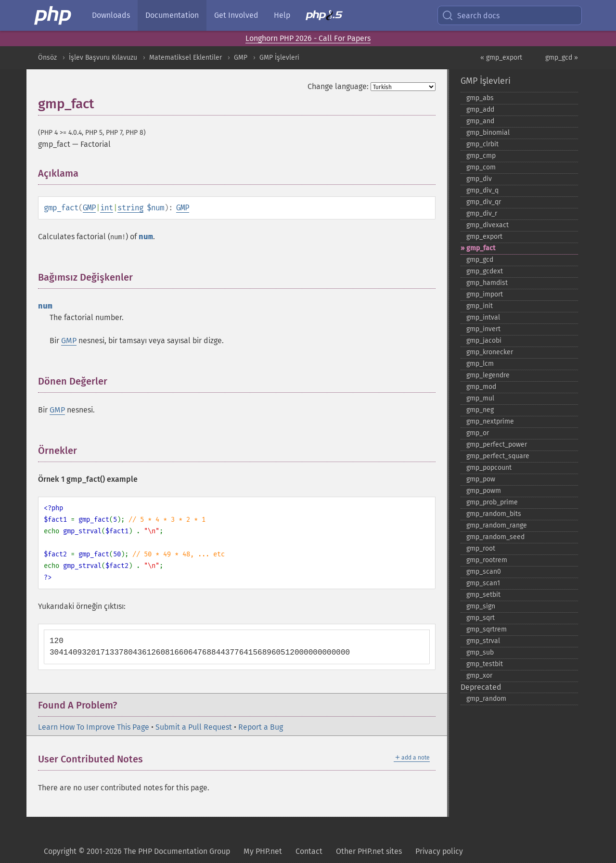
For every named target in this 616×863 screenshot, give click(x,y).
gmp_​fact (481, 248)
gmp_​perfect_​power (497, 444)
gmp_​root (481, 548)
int (107, 208)
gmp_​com (481, 167)
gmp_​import (485, 294)
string (130, 208)
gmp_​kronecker (490, 352)
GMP (241, 58)
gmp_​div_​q (482, 190)
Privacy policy (439, 851)
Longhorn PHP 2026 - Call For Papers (308, 38)
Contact (309, 851)
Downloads (111, 15)
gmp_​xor (479, 676)
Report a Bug (261, 727)
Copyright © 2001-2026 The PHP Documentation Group (137, 851)
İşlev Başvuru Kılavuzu (103, 58)
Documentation (172, 15)
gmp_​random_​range (497, 525)
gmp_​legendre (488, 375)
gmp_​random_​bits (494, 514)
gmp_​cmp (481, 156)
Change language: (338, 86)
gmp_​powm (484, 491)
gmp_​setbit (483, 595)
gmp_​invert (483, 329)
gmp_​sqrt (481, 618)
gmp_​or (478, 433)
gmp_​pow (481, 479)
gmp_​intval (483, 317)
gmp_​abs (480, 98)
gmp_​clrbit (482, 144)
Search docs (471, 15)
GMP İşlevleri (279, 58)
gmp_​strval (483, 641)
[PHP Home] (53, 15)
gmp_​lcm (480, 364)
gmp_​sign (481, 606)
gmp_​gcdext (485, 271)
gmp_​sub (480, 652)
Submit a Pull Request (194, 727)
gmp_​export (484, 237)
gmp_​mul (480, 398)
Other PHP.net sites (369, 851)
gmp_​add (480, 109)
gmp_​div (479, 179)
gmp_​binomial (488, 133)
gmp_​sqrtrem (487, 629)
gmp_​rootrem (487, 560)
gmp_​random (486, 699)
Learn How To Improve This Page (94, 727)
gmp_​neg (480, 410)
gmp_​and (480, 121)
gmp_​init (480, 306)
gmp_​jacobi (484, 341)
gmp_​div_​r (482, 213)
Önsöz (47, 58)
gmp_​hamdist (487, 283)
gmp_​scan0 (484, 572)
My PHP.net (263, 851)
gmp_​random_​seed (495, 537)
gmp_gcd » (562, 58)
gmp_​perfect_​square (498, 456)
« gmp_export (501, 58)
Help (282, 15)
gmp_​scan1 (483, 583)
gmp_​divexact (488, 225)
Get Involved (236, 15)
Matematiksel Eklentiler (186, 58)
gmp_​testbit (485, 664)
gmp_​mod (481, 387)
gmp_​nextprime (490, 421)
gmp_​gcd (480, 260)
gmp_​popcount (489, 468)
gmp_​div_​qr (484, 202)
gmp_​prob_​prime (492, 502)
